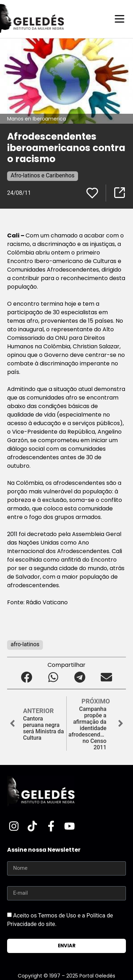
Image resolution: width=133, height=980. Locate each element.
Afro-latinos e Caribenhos (43, 175)
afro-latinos (25, 644)
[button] (27, 677)
